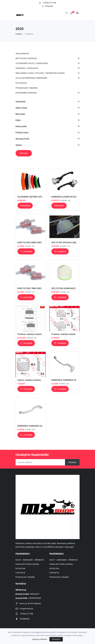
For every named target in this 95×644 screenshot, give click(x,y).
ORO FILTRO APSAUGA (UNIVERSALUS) (69, 243)
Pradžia (19, 34)
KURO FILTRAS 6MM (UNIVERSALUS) (34, 243)
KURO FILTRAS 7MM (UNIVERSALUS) (34, 288)
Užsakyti (72, 462)
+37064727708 (49, 3)
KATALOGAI (20, 569)
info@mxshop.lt (26, 609)
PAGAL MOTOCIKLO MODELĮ (27, 564)
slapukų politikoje (40, 639)
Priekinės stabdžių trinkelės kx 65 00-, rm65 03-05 (40, 334)
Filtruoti (24, 153)
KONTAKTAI (20, 573)
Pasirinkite (25, 206)
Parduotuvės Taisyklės (25, 577)
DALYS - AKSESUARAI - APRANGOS (30, 560)
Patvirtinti (56, 639)
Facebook (23, 619)
